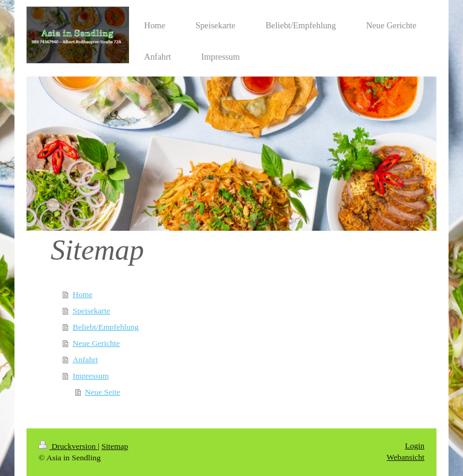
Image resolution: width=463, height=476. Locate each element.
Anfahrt (85, 359)
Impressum (90, 376)
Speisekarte (91, 311)
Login (415, 446)
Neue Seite (103, 392)
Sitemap (115, 446)
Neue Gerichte (96, 343)
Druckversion (68, 446)
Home (82, 294)
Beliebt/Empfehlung (105, 327)
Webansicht (405, 457)
